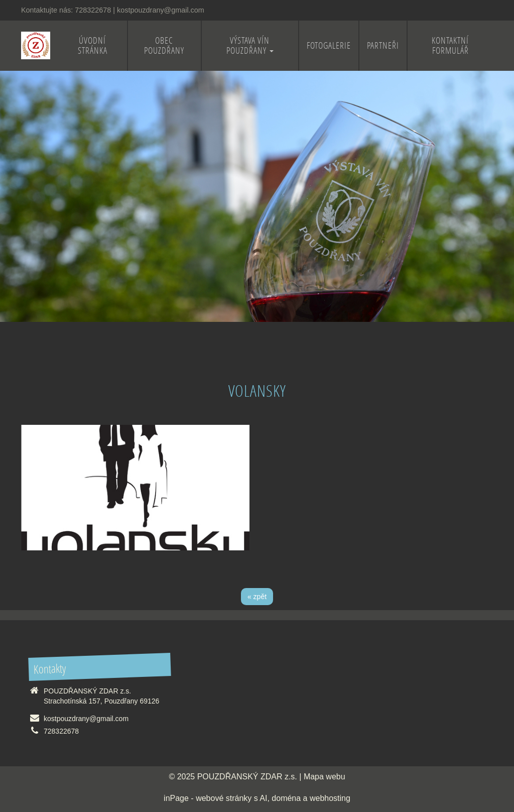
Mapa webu (325, 777)
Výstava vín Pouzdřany (250, 45)
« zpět (257, 597)
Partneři (383, 45)
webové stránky (224, 798)
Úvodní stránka (93, 45)
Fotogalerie (329, 45)
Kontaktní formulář (450, 45)
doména (286, 798)
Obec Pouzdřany (164, 45)
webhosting (330, 798)
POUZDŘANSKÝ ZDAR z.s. (247, 777)
